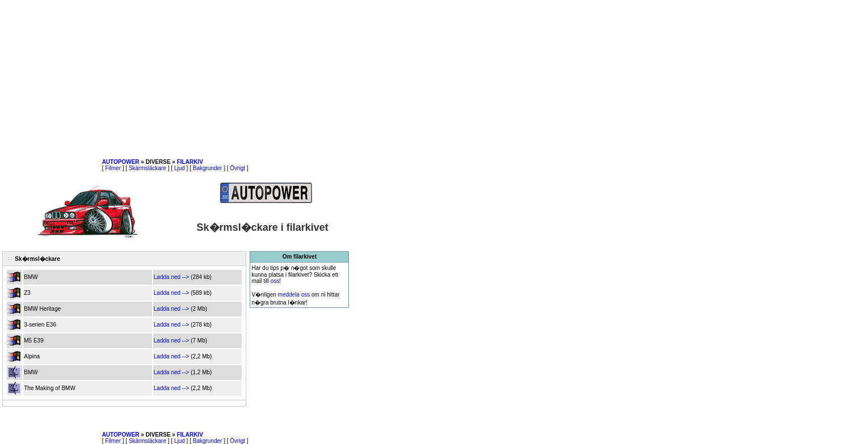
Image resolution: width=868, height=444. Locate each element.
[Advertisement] (176, 79)
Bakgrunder (208, 168)
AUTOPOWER (121, 162)
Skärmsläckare (148, 168)
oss (275, 281)
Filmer (113, 168)
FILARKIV (190, 162)
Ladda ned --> (172, 277)
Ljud (180, 168)
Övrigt (237, 168)
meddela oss (294, 295)
